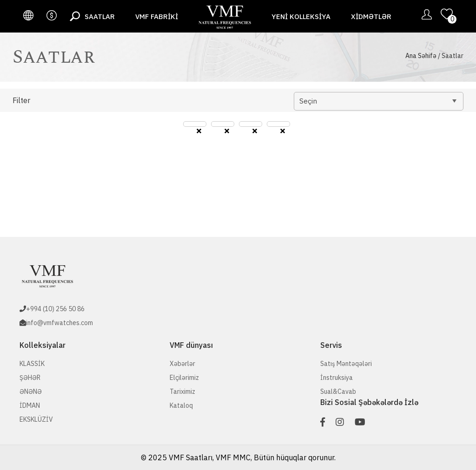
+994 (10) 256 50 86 (55, 309)
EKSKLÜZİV (36, 419)
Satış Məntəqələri (346, 364)
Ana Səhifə (421, 56)
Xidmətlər (371, 16)
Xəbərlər (182, 364)
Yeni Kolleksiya (301, 16)
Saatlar (100, 16)
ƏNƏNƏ (31, 392)
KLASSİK (32, 364)
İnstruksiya (337, 378)
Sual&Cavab (338, 392)
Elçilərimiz (184, 378)
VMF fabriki (157, 16)
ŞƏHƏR (30, 378)
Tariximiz (182, 392)
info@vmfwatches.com (59, 323)
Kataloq (181, 405)
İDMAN (30, 405)
